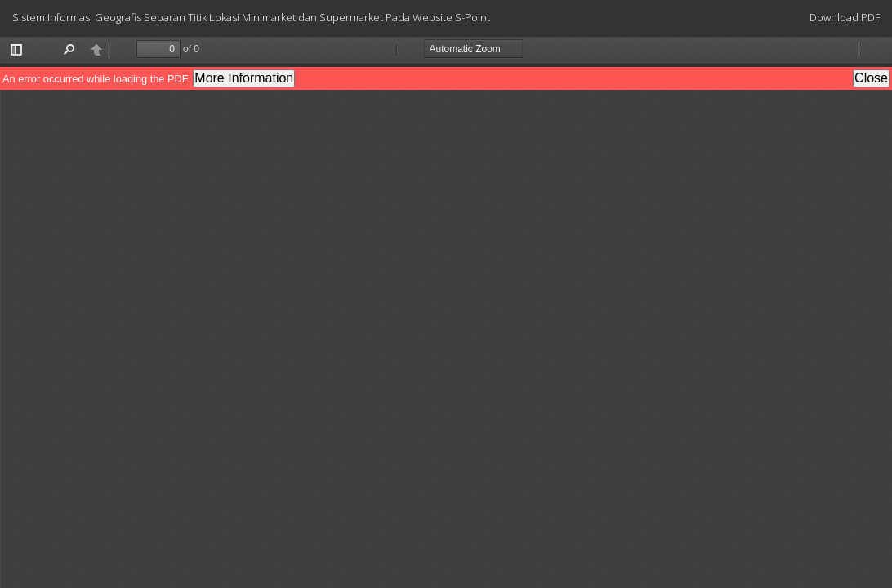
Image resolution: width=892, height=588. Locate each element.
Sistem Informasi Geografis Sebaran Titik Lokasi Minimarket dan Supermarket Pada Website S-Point (251, 17)
